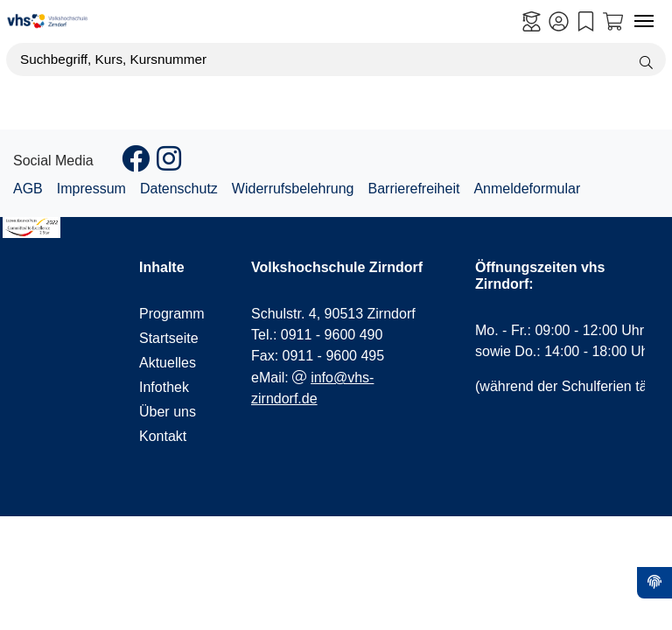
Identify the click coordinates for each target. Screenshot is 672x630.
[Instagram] (169, 164)
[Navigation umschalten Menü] (644, 21)
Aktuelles (168, 363)
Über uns (168, 412)
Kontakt (163, 436)
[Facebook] (136, 164)
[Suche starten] (647, 59)
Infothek (164, 387)
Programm (168, 314)
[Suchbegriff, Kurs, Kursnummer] (336, 59)
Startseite (168, 338)
